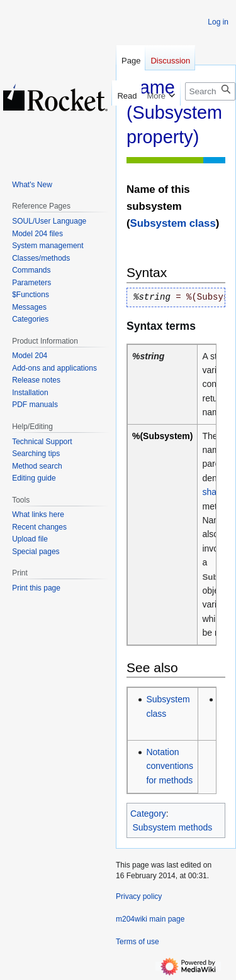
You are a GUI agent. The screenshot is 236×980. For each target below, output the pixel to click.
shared (216, 492)
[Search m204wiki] (210, 91)
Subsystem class (173, 223)
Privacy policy (139, 896)
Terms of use (138, 942)
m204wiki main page (150, 919)
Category (148, 814)
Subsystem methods (173, 827)
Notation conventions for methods (170, 766)
